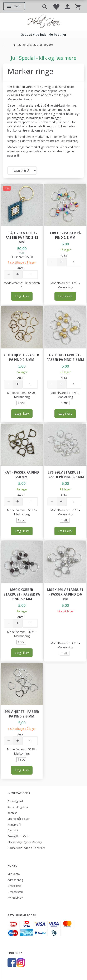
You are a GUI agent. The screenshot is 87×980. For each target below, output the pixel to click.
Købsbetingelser (18, 807)
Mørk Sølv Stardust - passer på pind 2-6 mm (65, 594)
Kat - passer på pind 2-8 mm (22, 475)
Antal (21, 268)
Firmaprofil (14, 825)
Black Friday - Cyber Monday (25, 842)
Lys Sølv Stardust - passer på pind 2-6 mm (65, 475)
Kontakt (12, 813)
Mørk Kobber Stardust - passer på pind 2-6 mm (22, 594)
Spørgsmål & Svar (18, 819)
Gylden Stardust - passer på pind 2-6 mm (65, 358)
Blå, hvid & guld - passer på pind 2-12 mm (22, 238)
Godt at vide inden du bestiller (26, 848)
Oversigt (13, 830)
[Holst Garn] (43, 22)
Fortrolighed (15, 801)
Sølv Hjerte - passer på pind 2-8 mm (22, 714)
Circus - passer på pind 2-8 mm (65, 235)
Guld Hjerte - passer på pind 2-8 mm (22, 358)
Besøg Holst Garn (18, 836)
